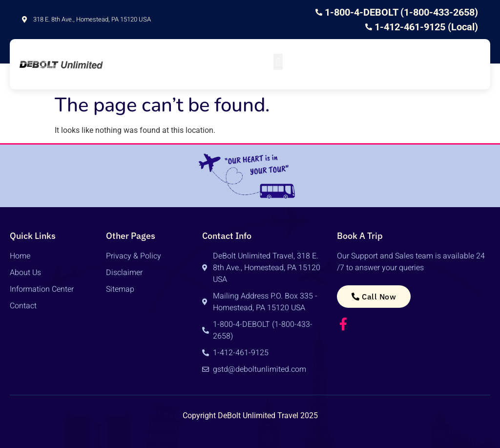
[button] (278, 62)
